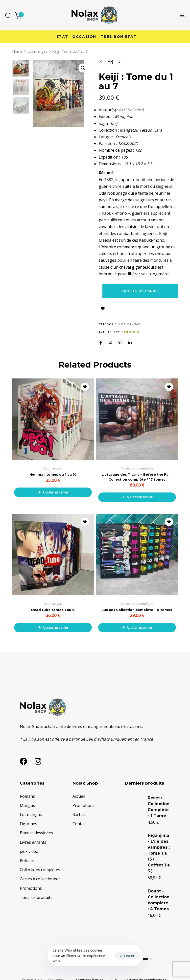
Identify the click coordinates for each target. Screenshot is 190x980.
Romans (27, 796)
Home (17, 51)
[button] (83, 68)
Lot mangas (37, 51)
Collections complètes (40, 870)
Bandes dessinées (36, 833)
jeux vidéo (29, 851)
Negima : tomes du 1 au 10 (53, 474)
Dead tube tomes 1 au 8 (53, 610)
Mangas (27, 805)
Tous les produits (36, 897)
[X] (110, 343)
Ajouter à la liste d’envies (103, 308)
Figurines (28, 824)
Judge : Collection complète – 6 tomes (137, 610)
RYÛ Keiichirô (131, 110)
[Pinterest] (120, 343)
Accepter (127, 956)
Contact (80, 824)
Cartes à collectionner (40, 879)
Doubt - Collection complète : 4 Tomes (149, 929)
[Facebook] (101, 343)
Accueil (79, 796)
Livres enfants (33, 842)
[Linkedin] (130, 343)
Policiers (28, 861)
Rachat (79, 815)
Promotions (31, 888)
